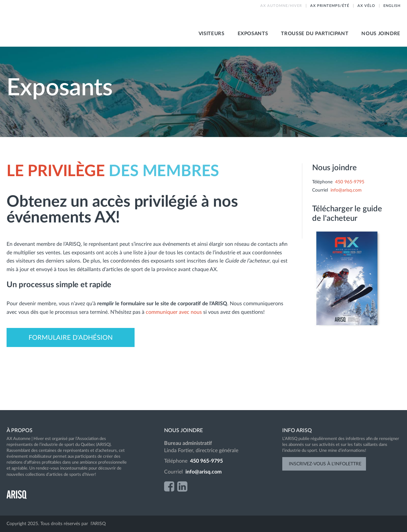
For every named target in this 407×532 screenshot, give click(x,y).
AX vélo (366, 6)
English (392, 6)
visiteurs (212, 34)
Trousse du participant (315, 34)
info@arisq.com (346, 190)
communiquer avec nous (174, 312)
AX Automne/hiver (281, 6)
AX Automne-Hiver (85, 23)
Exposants (253, 34)
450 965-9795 (350, 182)
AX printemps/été (330, 6)
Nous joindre (381, 34)
